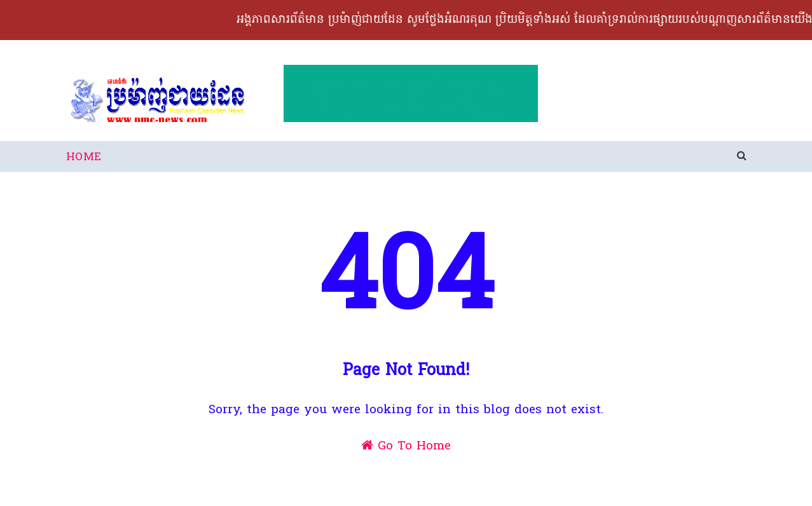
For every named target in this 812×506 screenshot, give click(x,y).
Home (84, 157)
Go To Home (406, 446)
